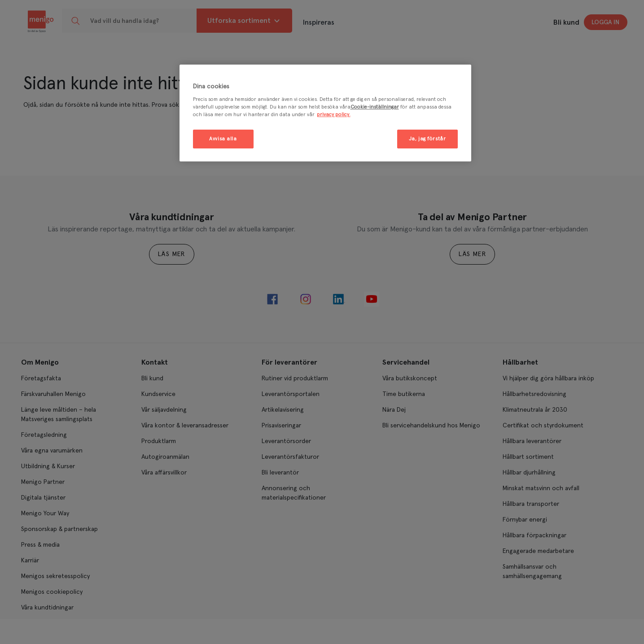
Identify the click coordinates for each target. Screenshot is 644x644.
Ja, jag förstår (427, 139)
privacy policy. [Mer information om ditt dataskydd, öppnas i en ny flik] (334, 115)
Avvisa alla (223, 139)
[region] (325, 113)
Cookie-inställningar (375, 107)
